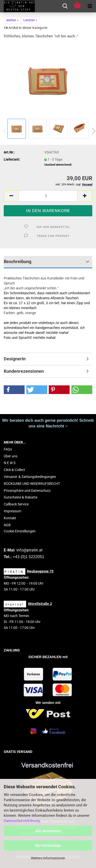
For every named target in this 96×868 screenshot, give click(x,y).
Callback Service (16, 504)
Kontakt (10, 518)
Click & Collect (14, 470)
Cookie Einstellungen (20, 531)
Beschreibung (18, 261)
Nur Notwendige (48, 845)
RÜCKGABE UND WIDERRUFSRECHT (32, 484)
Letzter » (30, 20)
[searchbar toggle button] (65, 6)
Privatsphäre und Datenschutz (27, 491)
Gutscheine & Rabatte (21, 497)
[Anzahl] (48, 196)
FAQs (8, 449)
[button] (11, 196)
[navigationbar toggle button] (90, 6)
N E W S (10, 463)
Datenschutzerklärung (22, 821)
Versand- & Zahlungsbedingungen (30, 477)
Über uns (11, 456)
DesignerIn (15, 359)
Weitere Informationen (48, 858)
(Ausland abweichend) (58, 165)
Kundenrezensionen (24, 371)
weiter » (12, 20)
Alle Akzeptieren (48, 831)
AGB (7, 525)
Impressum (12, 511)
